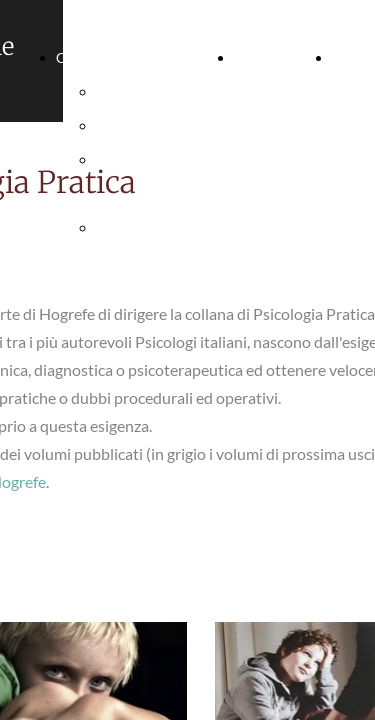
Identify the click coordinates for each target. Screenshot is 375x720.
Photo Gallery (139, 125)
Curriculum (270, 57)
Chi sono (83, 57)
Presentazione (140, 91)
